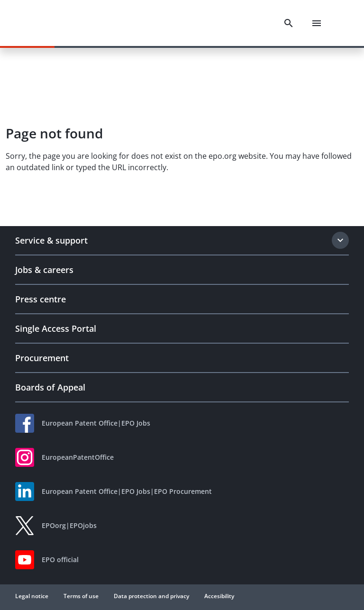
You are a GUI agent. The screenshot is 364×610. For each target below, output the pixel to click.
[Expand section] (340, 240)
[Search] (289, 23)
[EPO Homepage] (59, 23)
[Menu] (317, 23)
